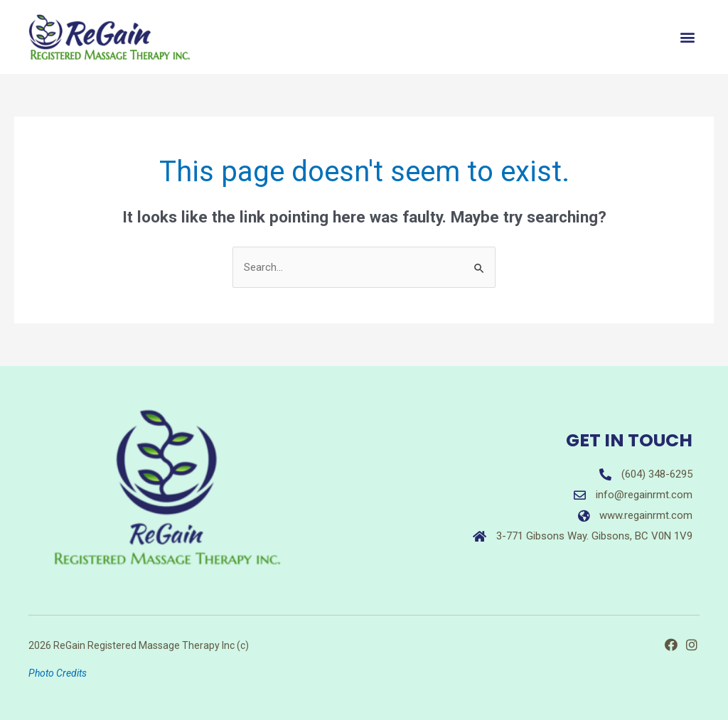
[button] (688, 37)
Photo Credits (58, 673)
